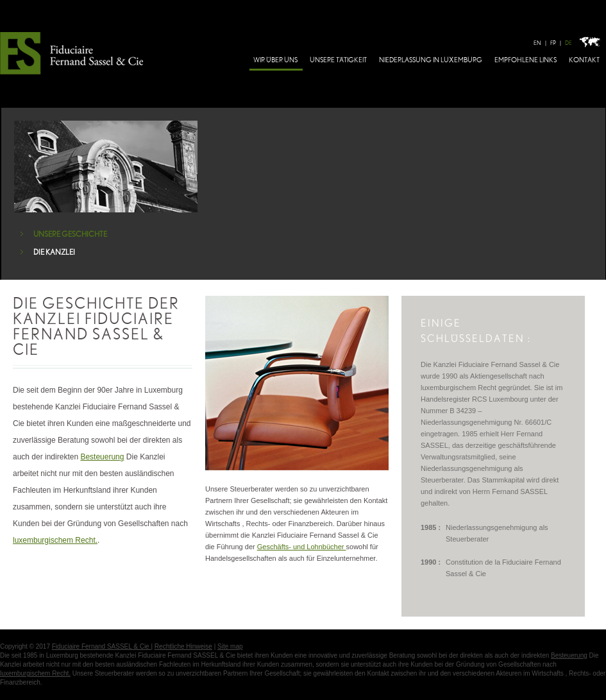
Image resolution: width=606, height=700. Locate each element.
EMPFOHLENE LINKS (526, 60)
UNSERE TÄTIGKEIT (338, 60)
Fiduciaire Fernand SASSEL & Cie (102, 646)
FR (553, 43)
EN (537, 43)
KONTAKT (584, 60)
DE (568, 43)
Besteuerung (102, 457)
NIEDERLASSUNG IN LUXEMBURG (431, 60)
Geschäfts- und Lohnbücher (302, 547)
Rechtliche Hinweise (183, 646)
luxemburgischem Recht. (55, 540)
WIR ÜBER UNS (275, 60)
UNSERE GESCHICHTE (70, 234)
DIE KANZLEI (54, 252)
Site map (230, 646)
